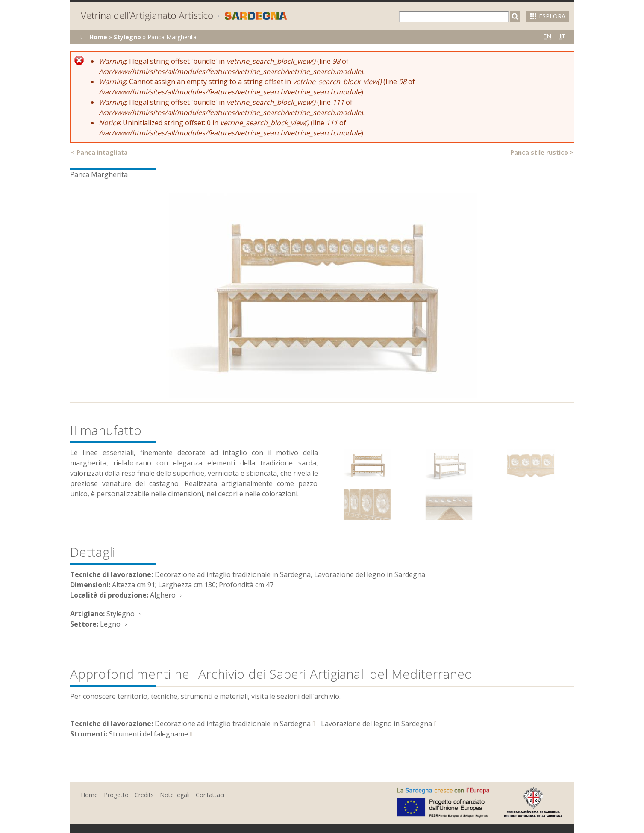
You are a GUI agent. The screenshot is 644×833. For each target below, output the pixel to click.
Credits (144, 795)
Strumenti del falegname (149, 734)
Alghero (163, 595)
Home (98, 37)
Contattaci (210, 795)
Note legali (175, 795)
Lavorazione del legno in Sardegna (376, 724)
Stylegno (127, 37)
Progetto (116, 795)
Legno (110, 624)
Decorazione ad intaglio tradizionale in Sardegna (233, 724)
